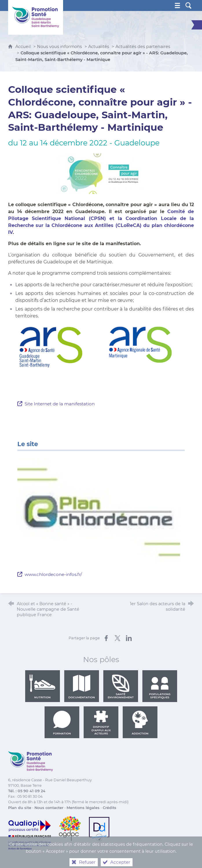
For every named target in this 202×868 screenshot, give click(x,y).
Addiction (140, 723)
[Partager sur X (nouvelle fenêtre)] (117, 638)
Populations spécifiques (160, 687)
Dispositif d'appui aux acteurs (101, 723)
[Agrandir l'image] (101, 358)
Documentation (82, 687)
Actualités (99, 47)
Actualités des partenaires (143, 47)
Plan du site (20, 808)
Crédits (110, 808)
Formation (62, 723)
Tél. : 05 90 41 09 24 (27, 791)
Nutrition (43, 687)
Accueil (24, 47)
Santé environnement (121, 687)
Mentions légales (83, 808)
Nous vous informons (59, 47)
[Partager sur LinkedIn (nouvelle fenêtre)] (129, 638)
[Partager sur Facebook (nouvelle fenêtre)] (106, 638)
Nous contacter (49, 808)
